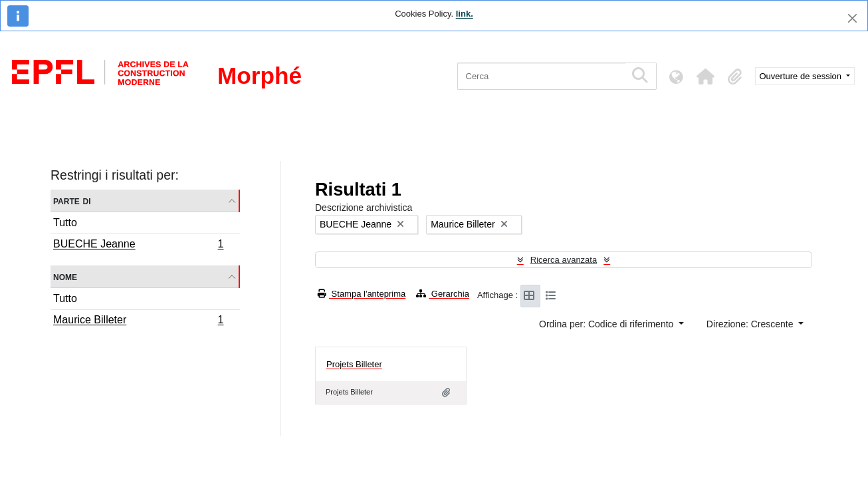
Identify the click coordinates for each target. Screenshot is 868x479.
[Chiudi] (852, 18)
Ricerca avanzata (564, 260)
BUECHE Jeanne (138, 245)
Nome (65, 276)
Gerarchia (443, 294)
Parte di (72, 201)
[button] (706, 77)
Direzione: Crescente (751, 324)
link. (465, 14)
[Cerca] (541, 76)
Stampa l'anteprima (362, 294)
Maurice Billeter (138, 321)
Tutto (65, 223)
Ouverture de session (802, 76)
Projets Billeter (354, 364)
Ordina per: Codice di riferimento (607, 324)
